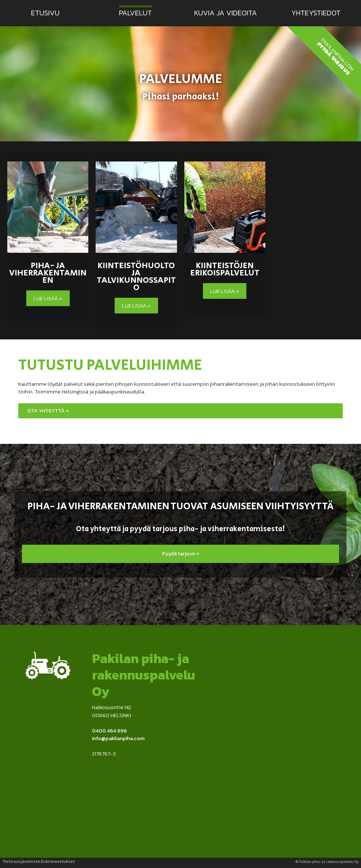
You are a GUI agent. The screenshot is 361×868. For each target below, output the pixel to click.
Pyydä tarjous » (181, 554)
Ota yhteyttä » (48, 411)
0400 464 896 (110, 731)
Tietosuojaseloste (21, 861)
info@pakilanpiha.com (118, 738)
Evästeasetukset (58, 861)
